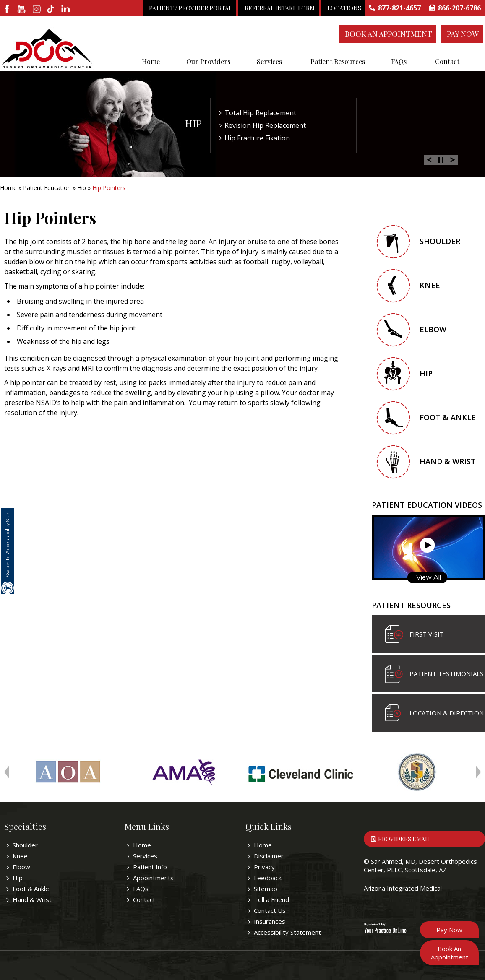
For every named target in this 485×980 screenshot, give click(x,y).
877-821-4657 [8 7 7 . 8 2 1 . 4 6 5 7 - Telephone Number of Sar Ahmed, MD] (399, 8)
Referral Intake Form (280, 8)
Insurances (270, 921)
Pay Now (463, 34)
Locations (344, 8)
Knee (430, 285)
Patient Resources (338, 61)
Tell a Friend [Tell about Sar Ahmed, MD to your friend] (271, 899)
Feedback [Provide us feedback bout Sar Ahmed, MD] (268, 878)
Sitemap (266, 889)
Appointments (153, 878)
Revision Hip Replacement (265, 125)
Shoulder (440, 241)
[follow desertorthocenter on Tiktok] (51, 10)
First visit (427, 634)
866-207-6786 (459, 8)
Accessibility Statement (287, 932)
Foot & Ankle (448, 417)
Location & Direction (447, 713)
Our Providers (208, 61)
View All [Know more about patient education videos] (429, 577)
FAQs (399, 61)
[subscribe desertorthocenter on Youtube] (22, 10)
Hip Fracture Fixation (257, 138)
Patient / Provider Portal (190, 8)
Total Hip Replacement (260, 113)
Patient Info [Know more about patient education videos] (150, 867)
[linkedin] (66, 10)
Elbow (433, 329)
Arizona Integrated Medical (403, 888)
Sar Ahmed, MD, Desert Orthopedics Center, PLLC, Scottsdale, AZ (420, 866)
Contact (447, 61)
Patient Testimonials (446, 673)
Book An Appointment (389, 34)
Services (269, 61)
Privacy (264, 867)
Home (151, 61)
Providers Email (404, 839)
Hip (193, 123)
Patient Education (47, 188)
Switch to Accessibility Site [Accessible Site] (7, 545)
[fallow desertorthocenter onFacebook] (7, 10)
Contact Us (270, 910)
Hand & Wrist (448, 461)
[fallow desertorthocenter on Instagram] (37, 10)
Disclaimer (269, 856)
